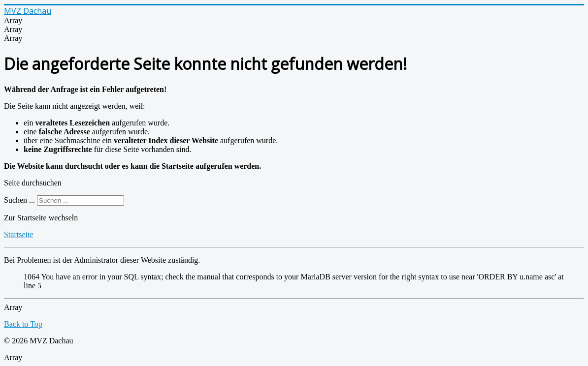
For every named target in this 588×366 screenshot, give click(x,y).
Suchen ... (19, 200)
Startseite (19, 234)
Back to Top (23, 324)
